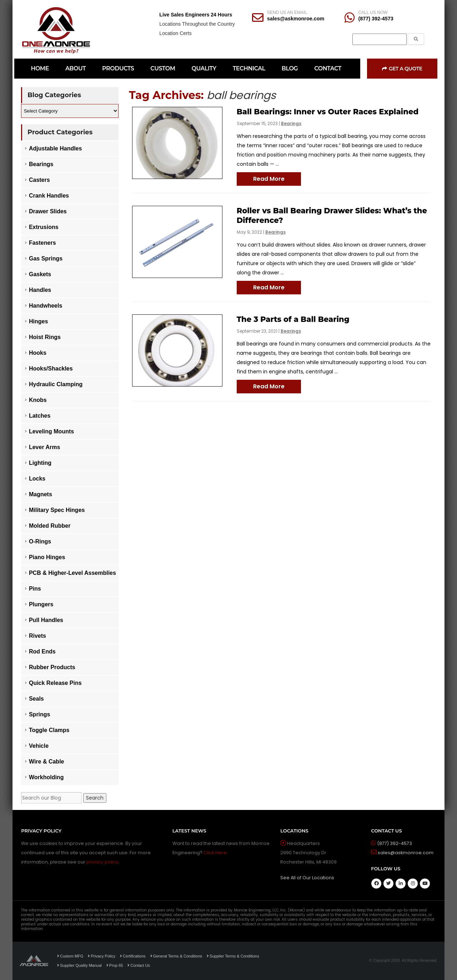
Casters (39, 180)
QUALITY (204, 68)
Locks (37, 479)
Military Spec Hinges (57, 510)
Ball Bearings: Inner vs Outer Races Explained (328, 112)
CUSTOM (163, 68)
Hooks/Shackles (51, 369)
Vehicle (39, 746)
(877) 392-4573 (376, 19)
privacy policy (102, 862)
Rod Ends (42, 651)
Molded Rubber (50, 526)
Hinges (38, 321)
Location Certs (175, 33)
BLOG (290, 68)
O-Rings (40, 541)
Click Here (215, 853)
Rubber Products (52, 667)
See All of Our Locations (307, 878)
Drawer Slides (48, 211)
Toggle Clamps (49, 730)
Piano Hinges (47, 557)
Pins (35, 589)
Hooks (38, 353)
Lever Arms (44, 447)
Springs (40, 714)
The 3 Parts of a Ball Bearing (293, 319)
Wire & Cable (47, 762)
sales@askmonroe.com (296, 19)
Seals (36, 699)
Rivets (37, 636)
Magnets (41, 494)
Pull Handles (46, 620)
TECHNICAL (249, 68)
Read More (269, 179)
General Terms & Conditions (176, 956)
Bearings (291, 123)
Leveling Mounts (51, 431)
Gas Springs (46, 258)
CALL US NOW (373, 13)
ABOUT (76, 68)
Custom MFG (70, 956)
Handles (40, 290)
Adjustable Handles (55, 148)
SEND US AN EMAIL (287, 13)
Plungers (41, 604)
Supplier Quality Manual (79, 965)
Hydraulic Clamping (56, 384)
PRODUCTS (118, 68)
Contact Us (139, 965)
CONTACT (328, 68)
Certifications (133, 956)
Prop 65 (115, 965)
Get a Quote (402, 69)
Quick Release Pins (55, 683)
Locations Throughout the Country (197, 24)
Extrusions (44, 227)
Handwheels (46, 306)
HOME (40, 68)
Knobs (38, 400)
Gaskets (40, 274)
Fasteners (42, 243)
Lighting (40, 463)
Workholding (46, 777)
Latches (40, 416)
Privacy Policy (101, 956)
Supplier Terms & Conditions (233, 956)
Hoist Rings (45, 337)
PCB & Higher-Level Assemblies (72, 573)
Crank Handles (49, 196)
